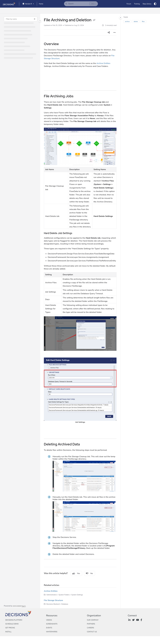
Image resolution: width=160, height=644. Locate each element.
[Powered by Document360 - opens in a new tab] (15, 606)
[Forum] (129, 4)
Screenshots (52, 624)
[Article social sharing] (109, 33)
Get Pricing (10, 628)
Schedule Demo (12, 624)
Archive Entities (103, 63)
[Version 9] (28, 4)
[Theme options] (155, 4)
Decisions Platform (14, 620)
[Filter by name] (21, 19)
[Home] (41, 4)
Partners (91, 624)
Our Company (93, 620)
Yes (76, 573)
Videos (49, 620)
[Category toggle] (40, 21)
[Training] (137, 4)
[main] (80, 311)
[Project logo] (9, 4)
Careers (90, 628)
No (89, 573)
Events (49, 628)
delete (136, 22)
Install (8, 632)
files (143, 22)
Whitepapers (52, 632)
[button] (81, 4)
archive (127, 22)
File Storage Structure (53, 600)
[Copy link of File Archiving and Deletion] (94, 20)
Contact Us (92, 632)
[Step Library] (147, 4)
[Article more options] (115, 33)
